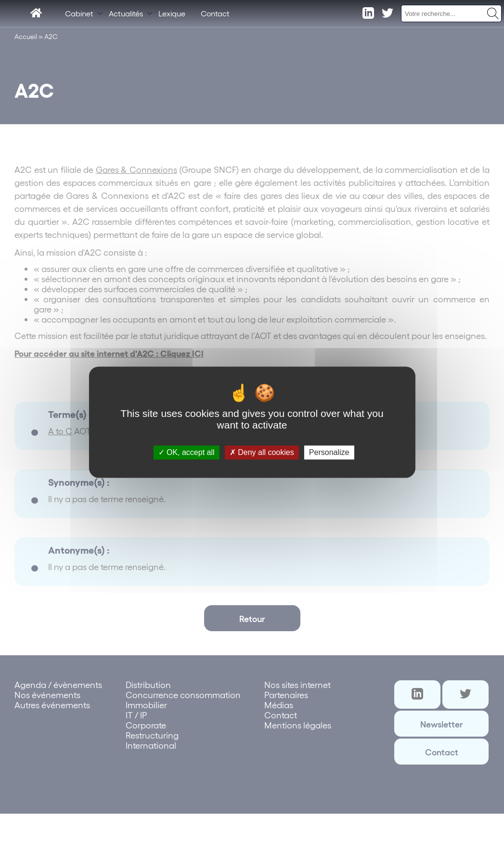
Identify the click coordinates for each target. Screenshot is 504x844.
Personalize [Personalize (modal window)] (329, 452)
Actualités (126, 13)
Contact (215, 13)
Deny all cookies (262, 452)
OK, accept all (187, 452)
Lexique (172, 13)
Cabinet (79, 13)
